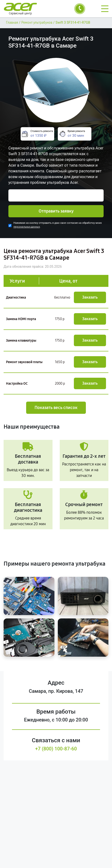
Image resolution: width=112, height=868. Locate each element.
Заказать (90, 297)
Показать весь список (56, 408)
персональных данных (27, 227)
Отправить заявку (56, 211)
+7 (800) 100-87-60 (56, 749)
